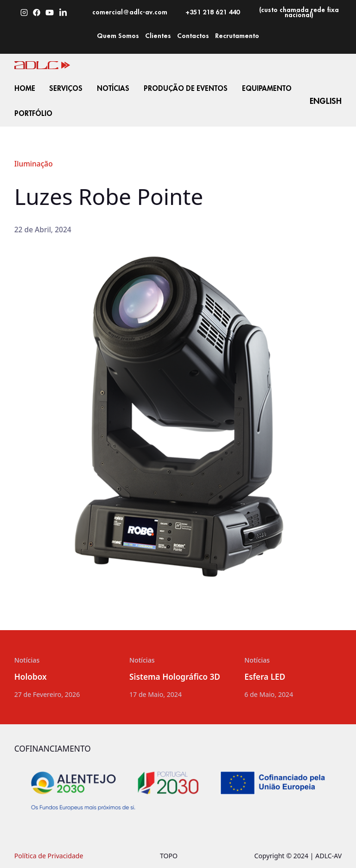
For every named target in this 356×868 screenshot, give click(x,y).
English (326, 101)
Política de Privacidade (49, 856)
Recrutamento (237, 35)
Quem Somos (118, 35)
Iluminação (34, 164)
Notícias (27, 660)
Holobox (31, 677)
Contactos (193, 35)
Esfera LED (265, 677)
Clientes (158, 35)
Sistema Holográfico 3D (175, 677)
